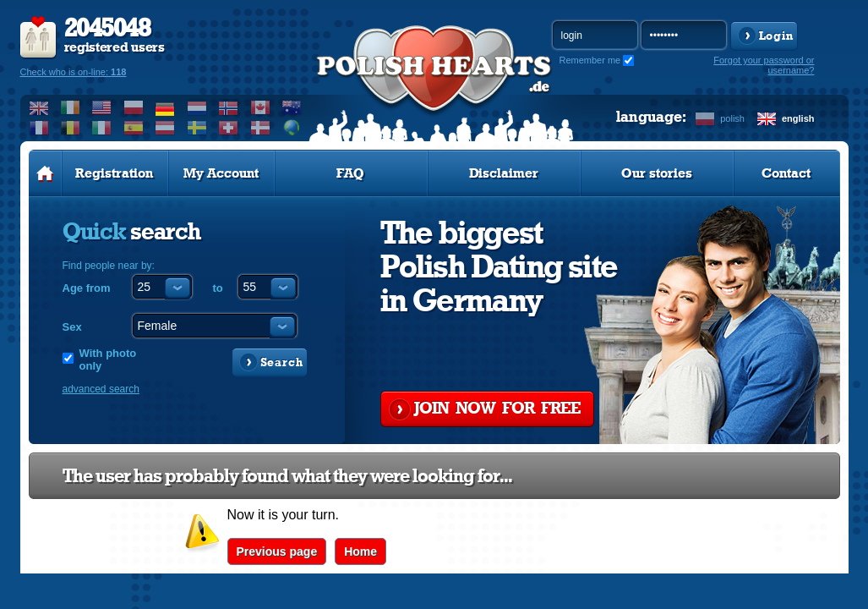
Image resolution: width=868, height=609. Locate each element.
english (798, 118)
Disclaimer (504, 173)
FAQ (350, 173)
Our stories (657, 173)
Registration (114, 173)
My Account (221, 173)
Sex (72, 327)
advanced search (101, 389)
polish (732, 118)
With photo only (108, 359)
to (218, 288)
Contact (786, 173)
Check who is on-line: (74, 72)
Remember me (590, 60)
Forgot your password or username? (764, 65)
